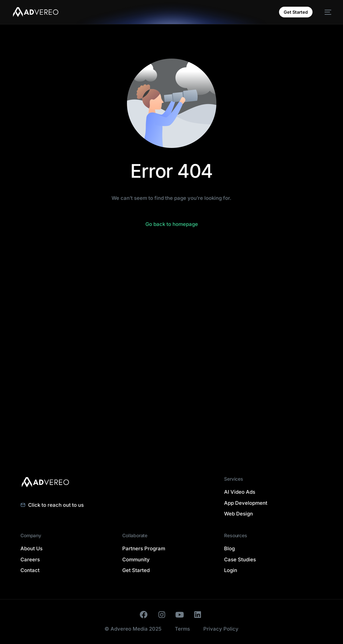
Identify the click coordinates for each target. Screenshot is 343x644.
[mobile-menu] (325, 12)
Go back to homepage (172, 224)
